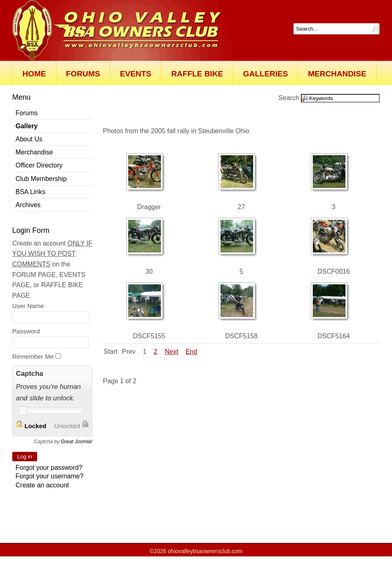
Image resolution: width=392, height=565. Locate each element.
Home (34, 74)
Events (136, 74)
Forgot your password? (49, 468)
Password (26, 331)
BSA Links (30, 192)
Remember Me (33, 356)
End (191, 352)
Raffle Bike (197, 74)
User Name (28, 306)
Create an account (42, 485)
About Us (29, 139)
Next (172, 352)
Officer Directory (39, 165)
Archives (28, 205)
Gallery (27, 126)
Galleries (265, 74)
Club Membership (41, 179)
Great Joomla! (77, 442)
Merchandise (337, 74)
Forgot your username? (49, 476)
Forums (83, 74)
